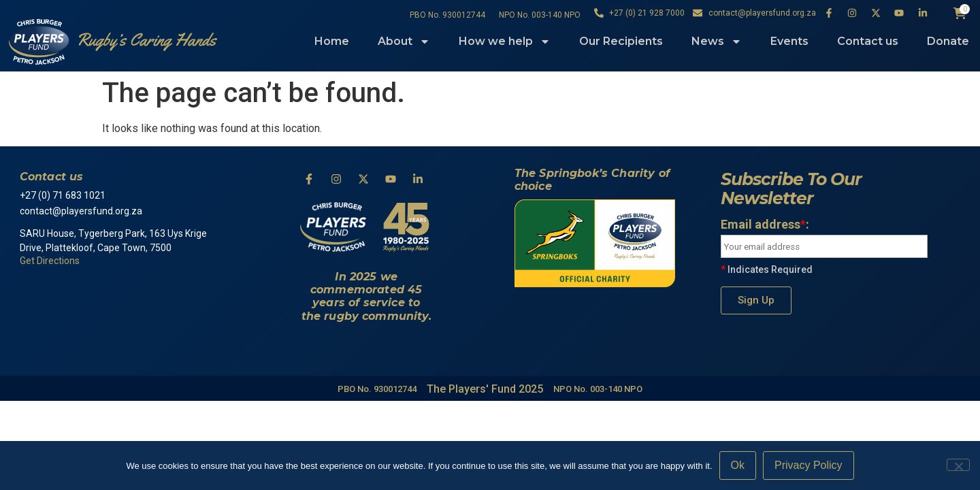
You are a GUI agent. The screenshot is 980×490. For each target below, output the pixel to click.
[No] (958, 465)
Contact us (868, 41)
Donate (948, 41)
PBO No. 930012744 (447, 15)
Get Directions (50, 261)
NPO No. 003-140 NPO (540, 15)
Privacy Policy (808, 465)
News (717, 42)
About (404, 42)
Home (332, 41)
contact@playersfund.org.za (82, 211)
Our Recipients (621, 41)
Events (789, 41)
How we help (505, 42)
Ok (738, 465)
